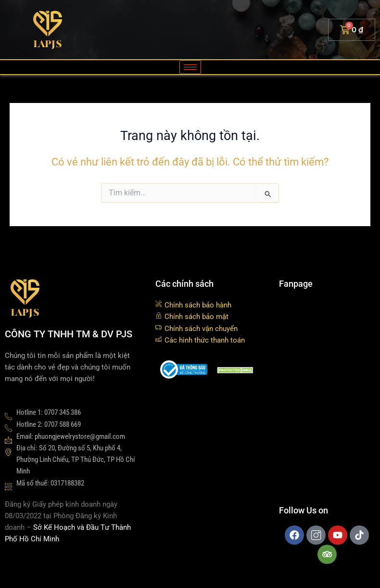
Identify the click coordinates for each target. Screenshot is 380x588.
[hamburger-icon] (190, 67)
